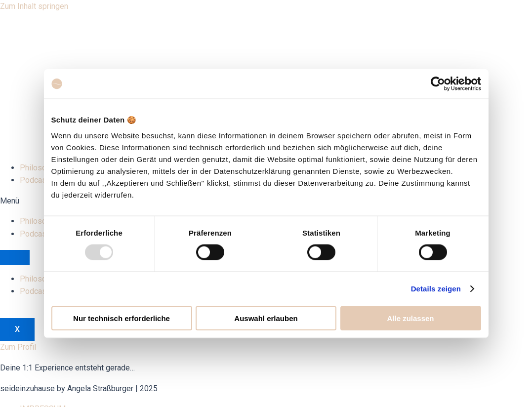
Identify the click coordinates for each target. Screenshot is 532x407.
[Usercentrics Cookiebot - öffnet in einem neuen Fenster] (438, 84)
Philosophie (41, 168)
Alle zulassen (410, 318)
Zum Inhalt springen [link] (34, 6)
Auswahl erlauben (266, 318)
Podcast (34, 180)
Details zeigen (436, 289)
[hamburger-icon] (15, 257)
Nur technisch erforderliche (122, 318)
